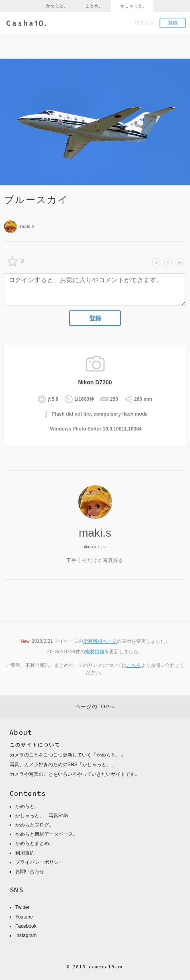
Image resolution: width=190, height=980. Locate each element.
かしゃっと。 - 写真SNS (42, 816)
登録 (173, 23)
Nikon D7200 (95, 382)
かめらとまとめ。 (35, 843)
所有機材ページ (100, 641)
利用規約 (25, 853)
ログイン (144, 23)
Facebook (26, 926)
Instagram (26, 935)
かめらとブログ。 (35, 825)
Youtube (24, 917)
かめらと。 (57, 6)
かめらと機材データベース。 (47, 834)
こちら (134, 665)
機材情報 (95, 652)
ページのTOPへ (95, 706)
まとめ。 (94, 6)
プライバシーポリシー (39, 862)
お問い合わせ (30, 871)
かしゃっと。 (134, 6)
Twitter (22, 907)
